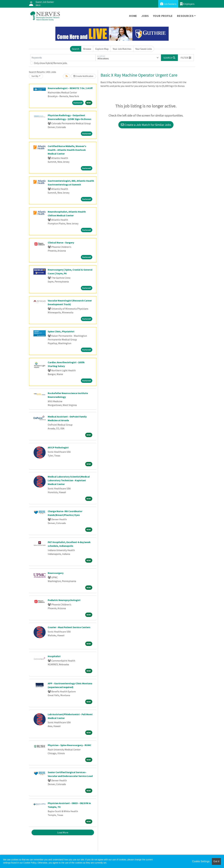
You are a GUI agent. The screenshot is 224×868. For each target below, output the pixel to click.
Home (133, 16)
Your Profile (163, 16)
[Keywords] (63, 58)
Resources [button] (185, 16)
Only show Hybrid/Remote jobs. (51, 63)
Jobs (145, 16)
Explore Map (102, 49)
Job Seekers (168, 4)
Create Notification (83, 76)
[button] (186, 58)
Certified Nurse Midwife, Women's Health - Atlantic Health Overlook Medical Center (67, 150)
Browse (87, 49)
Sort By (35, 76)
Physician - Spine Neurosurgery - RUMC (70, 745)
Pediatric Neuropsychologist (64, 600)
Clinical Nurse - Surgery (61, 242)
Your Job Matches (122, 49)
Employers (187, 4)
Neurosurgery (56, 573)
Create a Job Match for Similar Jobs (146, 125)
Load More (63, 832)
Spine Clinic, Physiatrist (61, 331)
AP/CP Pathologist (58, 447)
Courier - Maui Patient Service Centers (69, 627)
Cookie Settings (201, 861)
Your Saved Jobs (144, 49)
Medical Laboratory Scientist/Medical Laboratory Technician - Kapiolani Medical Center (69, 480)
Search (76, 49)
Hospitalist (54, 656)
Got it (216, 861)
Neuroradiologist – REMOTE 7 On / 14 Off (70, 88)
